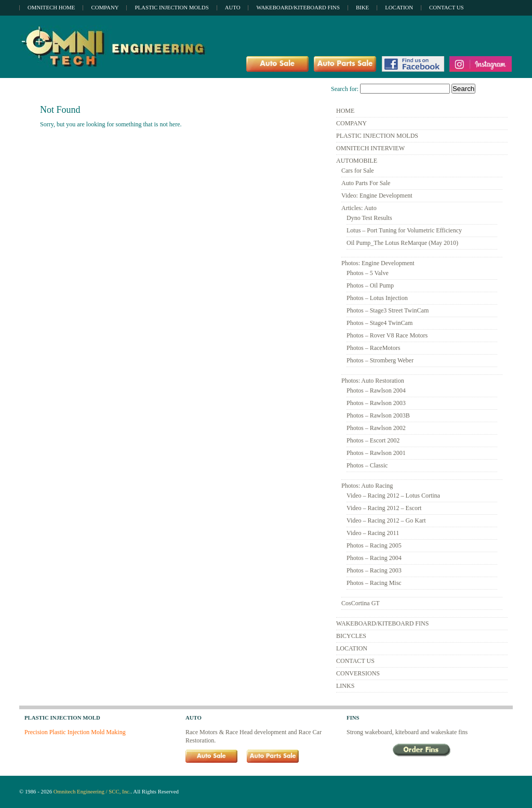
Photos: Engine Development (378, 263)
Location (399, 7)
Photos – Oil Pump (370, 285)
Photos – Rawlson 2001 (376, 453)
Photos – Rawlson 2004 (376, 390)
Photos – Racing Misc (374, 583)
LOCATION (352, 648)
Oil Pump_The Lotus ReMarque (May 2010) (402, 243)
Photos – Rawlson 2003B (378, 415)
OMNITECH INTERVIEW (370, 148)
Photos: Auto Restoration (373, 381)
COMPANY (351, 123)
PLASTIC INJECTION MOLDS (377, 136)
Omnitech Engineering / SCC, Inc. (92, 791)
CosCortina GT (361, 603)
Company (105, 7)
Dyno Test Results (369, 218)
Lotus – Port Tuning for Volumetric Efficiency (404, 230)
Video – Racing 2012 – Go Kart (386, 520)
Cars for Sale (358, 171)
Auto (233, 7)
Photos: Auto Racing (367, 486)
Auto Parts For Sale (366, 183)
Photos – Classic (367, 465)
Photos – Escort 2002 (373, 440)
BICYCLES (351, 636)
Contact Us (446, 7)
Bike (362, 7)
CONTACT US (355, 661)
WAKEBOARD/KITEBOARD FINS (382, 623)
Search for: (345, 89)
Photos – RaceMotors (373, 348)
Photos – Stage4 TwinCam (380, 323)
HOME (345, 111)
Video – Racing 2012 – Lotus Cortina (393, 496)
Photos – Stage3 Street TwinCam (388, 310)
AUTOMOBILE (357, 161)
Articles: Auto (359, 208)
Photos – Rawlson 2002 (376, 428)
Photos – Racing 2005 (374, 545)
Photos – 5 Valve (368, 273)
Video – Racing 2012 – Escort (384, 508)
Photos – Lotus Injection (377, 298)
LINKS (345, 686)
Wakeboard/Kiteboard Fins (298, 7)
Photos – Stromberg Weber (380, 360)
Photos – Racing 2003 (374, 570)
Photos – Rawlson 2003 (376, 403)
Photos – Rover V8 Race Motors (387, 335)
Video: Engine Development (377, 196)
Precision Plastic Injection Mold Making (75, 732)
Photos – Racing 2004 (374, 558)
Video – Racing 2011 (373, 533)
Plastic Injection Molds (171, 7)
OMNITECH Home (51, 7)
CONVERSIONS (358, 673)
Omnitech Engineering (116, 47)
